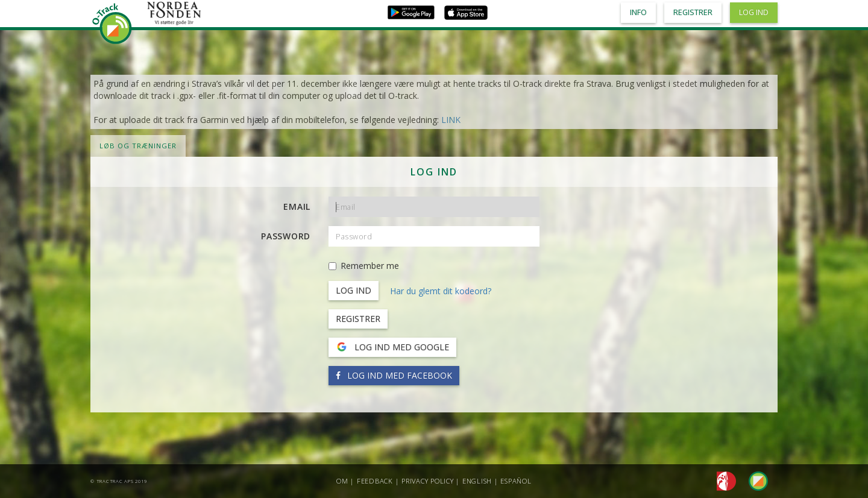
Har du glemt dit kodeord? (441, 291)
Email (297, 206)
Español (516, 481)
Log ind (754, 12)
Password (286, 236)
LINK (451, 120)
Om (342, 481)
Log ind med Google (392, 347)
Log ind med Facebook (394, 375)
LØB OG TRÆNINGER (138, 146)
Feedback (375, 481)
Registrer (358, 319)
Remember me (364, 266)
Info (638, 12)
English (477, 481)
